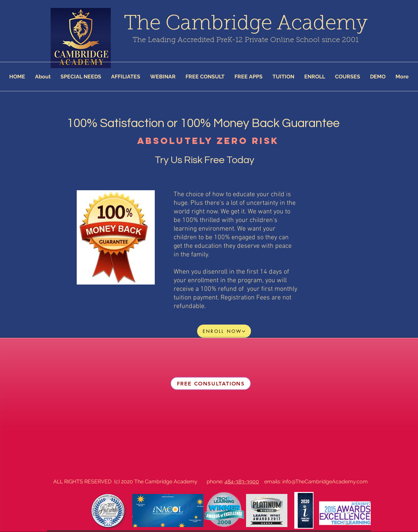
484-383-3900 (242, 482)
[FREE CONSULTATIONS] (211, 383)
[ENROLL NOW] (224, 331)
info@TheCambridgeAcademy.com (325, 482)
